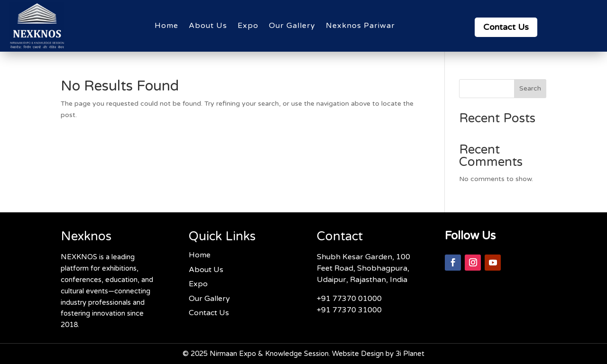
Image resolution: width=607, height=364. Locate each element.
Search (530, 88)
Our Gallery (292, 26)
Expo (248, 26)
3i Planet (410, 354)
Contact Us (506, 27)
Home (166, 26)
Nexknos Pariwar (360, 26)
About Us (208, 26)
